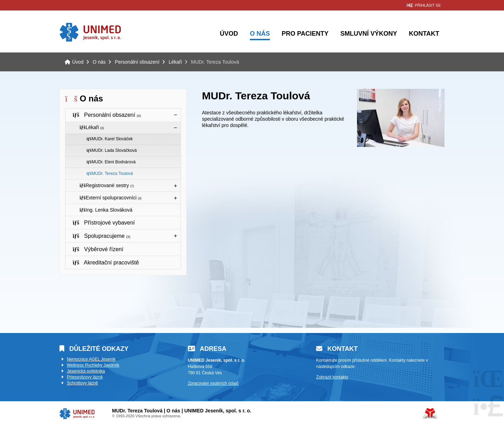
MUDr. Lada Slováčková (112, 150)
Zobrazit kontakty (332, 377)
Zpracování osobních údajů (213, 383)
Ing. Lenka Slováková (106, 210)
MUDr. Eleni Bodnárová (111, 162)
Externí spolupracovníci (110, 198)
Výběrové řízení (98, 249)
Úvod (90, 32)
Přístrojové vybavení (104, 223)
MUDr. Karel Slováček (110, 139)
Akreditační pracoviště (106, 263)
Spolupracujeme (101, 236)
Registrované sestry (107, 185)
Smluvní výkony (369, 34)
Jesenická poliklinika (86, 371)
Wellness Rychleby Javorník (93, 365)
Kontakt (424, 34)
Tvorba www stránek (430, 413)
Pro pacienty (305, 34)
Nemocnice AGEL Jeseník (91, 359)
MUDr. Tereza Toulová (110, 173)
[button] (424, 6)
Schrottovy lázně (82, 383)
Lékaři (175, 62)
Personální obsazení (137, 62)
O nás (260, 34)
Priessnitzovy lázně (85, 377)
